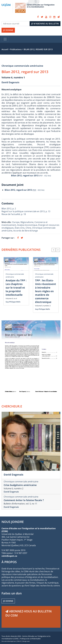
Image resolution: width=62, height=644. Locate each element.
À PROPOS (9, 562)
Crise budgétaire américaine (20, 485)
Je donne (8, 601)
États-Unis (20, 228)
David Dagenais (10, 82)
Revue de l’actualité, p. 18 (14, 214)
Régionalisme (27, 222)
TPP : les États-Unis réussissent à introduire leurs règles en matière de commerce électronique (46, 291)
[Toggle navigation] (5, 39)
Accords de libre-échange (26, 231)
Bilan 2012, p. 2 (9, 209)
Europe (16, 222)
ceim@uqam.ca (9, 556)
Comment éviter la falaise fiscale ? (24, 500)
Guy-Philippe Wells (13, 302)
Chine (28, 228)
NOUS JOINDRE (13, 522)
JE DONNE (8, 30)
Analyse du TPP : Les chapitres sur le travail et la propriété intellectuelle (16, 288)
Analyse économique (27, 225)
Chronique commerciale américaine (22, 66)
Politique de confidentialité (30, 639)
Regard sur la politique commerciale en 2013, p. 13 (26, 211)
